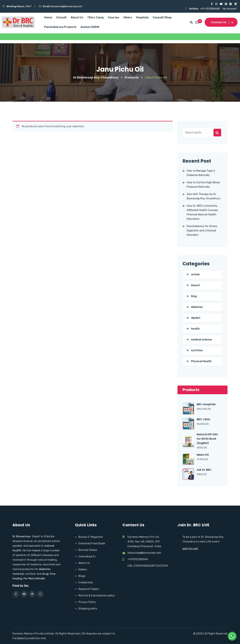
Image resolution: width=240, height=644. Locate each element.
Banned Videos (88, 550)
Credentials (86, 582)
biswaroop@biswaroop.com (144, 553)
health (195, 329)
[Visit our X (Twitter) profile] (226, 4)
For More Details (34, 578)
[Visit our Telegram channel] (231, 4)
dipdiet (196, 318)
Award (195, 285)
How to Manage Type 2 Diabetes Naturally (201, 173)
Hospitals (142, 17)
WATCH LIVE (190, 549)
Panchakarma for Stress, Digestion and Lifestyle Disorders (202, 231)
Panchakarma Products (60, 27)
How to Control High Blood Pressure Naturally (203, 185)
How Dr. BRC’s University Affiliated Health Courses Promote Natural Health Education (202, 212)
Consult (61, 17)
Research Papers (89, 589)
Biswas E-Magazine (90, 537)
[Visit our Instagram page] (216, 4)
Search (217, 133)
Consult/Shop (162, 17)
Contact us (221, 22)
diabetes (197, 307)
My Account (230, 9)
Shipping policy (88, 609)
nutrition (197, 350)
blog (194, 296)
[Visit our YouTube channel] (221, 4)
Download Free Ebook (92, 543)
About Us (77, 17)
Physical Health (201, 361)
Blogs (82, 576)
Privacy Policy (87, 602)
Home (48, 17)
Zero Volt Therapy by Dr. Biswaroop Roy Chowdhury (203, 196)
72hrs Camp (95, 17)
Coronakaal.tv (87, 556)
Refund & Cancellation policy (97, 595)
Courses (113, 17)
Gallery (83, 569)
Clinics (128, 17)
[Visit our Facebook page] (211, 4)
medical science (201, 340)
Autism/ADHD (90, 27)
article (195, 274)
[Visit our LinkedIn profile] (235, 4)
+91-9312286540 (210, 9)
